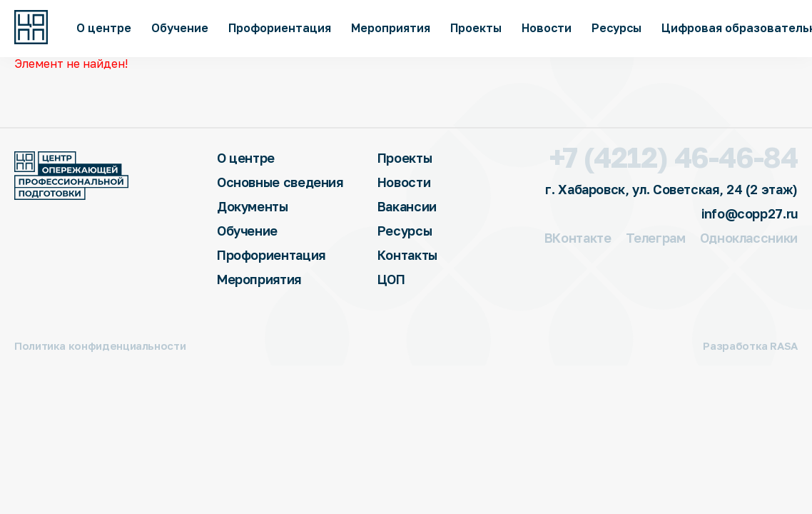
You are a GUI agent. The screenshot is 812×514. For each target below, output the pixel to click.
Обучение (180, 28)
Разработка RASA (750, 346)
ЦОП (391, 279)
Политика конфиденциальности (100, 346)
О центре (104, 28)
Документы (253, 206)
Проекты (476, 28)
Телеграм (656, 238)
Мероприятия (391, 28)
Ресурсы (616, 28)
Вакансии (407, 206)
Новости (547, 28)
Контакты (407, 255)
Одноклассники (749, 238)
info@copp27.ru (750, 213)
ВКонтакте (578, 238)
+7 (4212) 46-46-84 (674, 157)
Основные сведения (280, 182)
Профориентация (280, 28)
